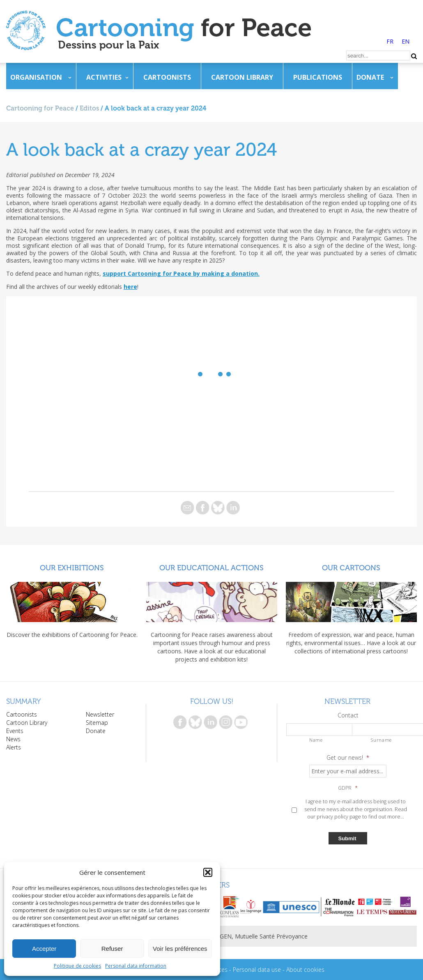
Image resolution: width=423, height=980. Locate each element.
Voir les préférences (180, 949)
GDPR (348, 788)
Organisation (36, 77)
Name (316, 740)
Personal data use (257, 970)
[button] (208, 872)
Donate (370, 77)
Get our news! (348, 758)
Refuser (112, 949)
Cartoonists (167, 77)
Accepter (44, 949)
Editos (89, 108)
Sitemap (97, 723)
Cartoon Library (242, 77)
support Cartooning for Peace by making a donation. (181, 273)
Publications (318, 77)
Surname (381, 740)
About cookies (305, 970)
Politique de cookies (77, 966)
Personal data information (136, 966)
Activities (104, 77)
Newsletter (100, 714)
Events (15, 731)
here (130, 287)
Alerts (14, 747)
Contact (348, 715)
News (13, 739)
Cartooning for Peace (40, 108)
